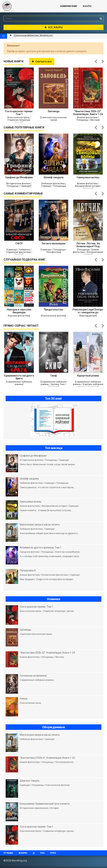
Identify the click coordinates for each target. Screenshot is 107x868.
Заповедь (54, 111)
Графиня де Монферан (19, 177)
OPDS (53, 853)
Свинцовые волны (88, 177)
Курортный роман (88, 376)
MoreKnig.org (27, 6)
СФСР (19, 243)
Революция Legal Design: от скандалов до (88, 311)
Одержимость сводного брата (19, 377)
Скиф (53, 376)
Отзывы (8, 853)
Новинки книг (69, 6)
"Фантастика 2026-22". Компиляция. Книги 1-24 (88, 113)
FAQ (42, 853)
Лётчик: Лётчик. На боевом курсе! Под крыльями (88, 245)
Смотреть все (42, 61)
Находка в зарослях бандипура (19, 311)
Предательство (54, 310)
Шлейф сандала (54, 177)
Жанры (87, 6)
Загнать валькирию (54, 243)
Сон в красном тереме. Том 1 (19, 113)
